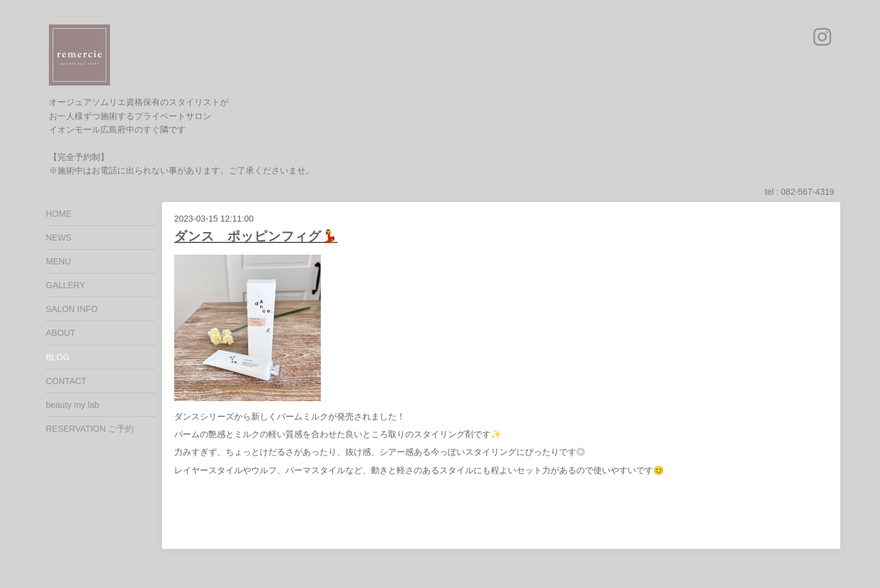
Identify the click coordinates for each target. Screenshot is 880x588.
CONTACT (66, 381)
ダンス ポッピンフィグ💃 (256, 236)
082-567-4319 (808, 192)
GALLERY (65, 285)
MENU (58, 261)
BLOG (58, 357)
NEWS (59, 238)
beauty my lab (72, 405)
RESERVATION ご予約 (90, 429)
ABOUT (61, 333)
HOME (59, 214)
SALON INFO (72, 309)
